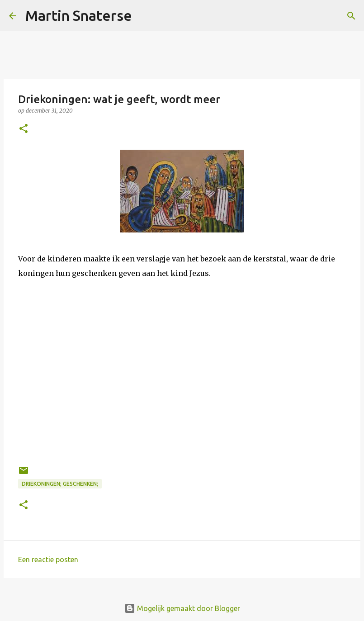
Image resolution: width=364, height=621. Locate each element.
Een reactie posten (48, 559)
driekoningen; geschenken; (60, 484)
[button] (24, 129)
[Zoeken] (145, 16)
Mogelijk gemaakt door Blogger (182, 608)
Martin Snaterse (79, 15)
